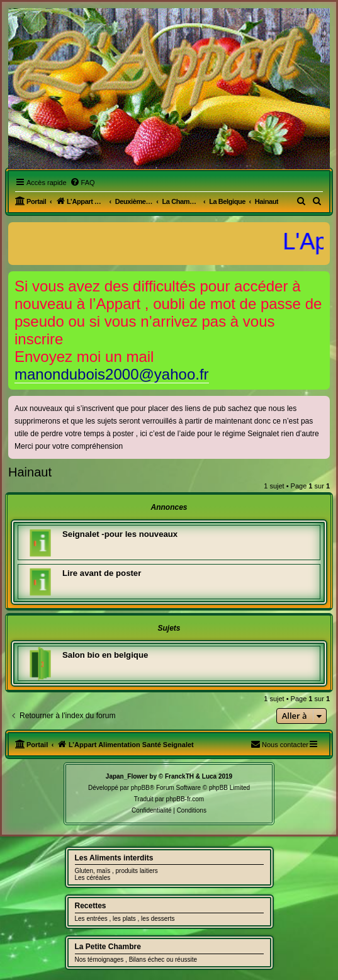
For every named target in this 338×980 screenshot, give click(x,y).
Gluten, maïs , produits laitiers (116, 871)
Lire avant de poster (102, 573)
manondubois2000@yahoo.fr (112, 374)
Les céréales (93, 878)
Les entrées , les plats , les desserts (125, 919)
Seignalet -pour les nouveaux (120, 534)
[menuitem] (82, 183)
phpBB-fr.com (185, 799)
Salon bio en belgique (105, 655)
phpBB (140, 788)
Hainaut (30, 472)
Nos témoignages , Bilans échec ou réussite (136, 960)
